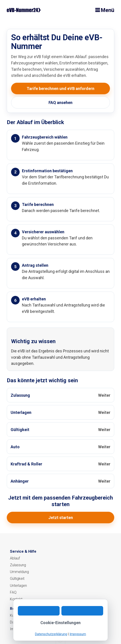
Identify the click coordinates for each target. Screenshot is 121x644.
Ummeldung (19, 572)
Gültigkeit (17, 579)
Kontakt (16, 599)
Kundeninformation (25, 615)
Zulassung (18, 565)
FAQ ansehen (60, 103)
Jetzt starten (61, 518)
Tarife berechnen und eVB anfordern (60, 88)
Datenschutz (20, 622)
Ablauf (15, 558)
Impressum (19, 629)
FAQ (13, 592)
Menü (108, 10)
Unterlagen (18, 586)
